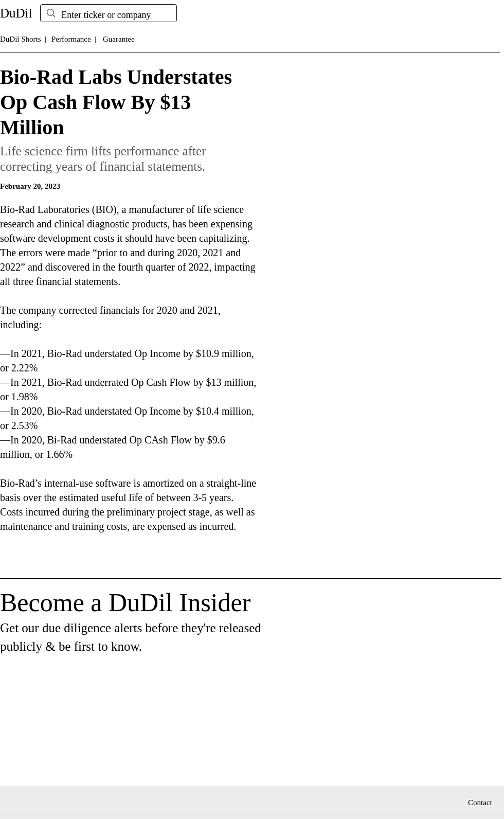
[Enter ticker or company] (108, 15)
